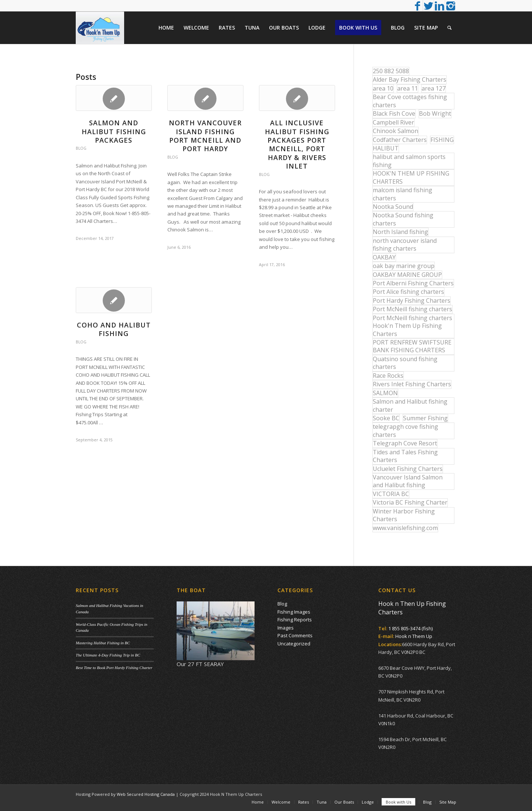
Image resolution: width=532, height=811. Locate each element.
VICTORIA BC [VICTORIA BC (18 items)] (391, 494)
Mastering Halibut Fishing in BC (103, 643)
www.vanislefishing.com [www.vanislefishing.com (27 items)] (405, 528)
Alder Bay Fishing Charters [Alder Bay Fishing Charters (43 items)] (410, 79)
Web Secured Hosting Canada (146, 794)
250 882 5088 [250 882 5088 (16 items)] (391, 71)
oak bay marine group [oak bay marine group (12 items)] (404, 266)
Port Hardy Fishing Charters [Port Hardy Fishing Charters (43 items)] (412, 301)
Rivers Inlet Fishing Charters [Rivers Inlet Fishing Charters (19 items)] (412, 384)
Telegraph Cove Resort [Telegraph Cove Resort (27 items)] (405, 443)
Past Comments (295, 635)
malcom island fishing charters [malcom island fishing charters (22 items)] (403, 194)
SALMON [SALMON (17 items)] (385, 393)
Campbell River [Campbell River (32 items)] (393, 122)
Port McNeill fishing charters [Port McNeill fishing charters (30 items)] (412, 309)
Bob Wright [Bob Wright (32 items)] (435, 113)
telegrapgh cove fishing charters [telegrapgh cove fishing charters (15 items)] (405, 430)
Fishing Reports (295, 620)
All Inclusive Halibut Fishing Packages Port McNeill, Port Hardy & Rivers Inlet (297, 144)
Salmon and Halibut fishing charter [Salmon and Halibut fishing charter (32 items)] (410, 405)
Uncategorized (294, 644)
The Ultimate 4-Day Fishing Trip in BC (108, 655)
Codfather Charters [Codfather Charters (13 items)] (400, 140)
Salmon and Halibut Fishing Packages (114, 131)
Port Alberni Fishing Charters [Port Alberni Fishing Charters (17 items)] (413, 283)
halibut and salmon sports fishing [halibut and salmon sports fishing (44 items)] (409, 161)
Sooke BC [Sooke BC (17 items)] (386, 418)
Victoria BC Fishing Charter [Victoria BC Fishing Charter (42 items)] (410, 502)
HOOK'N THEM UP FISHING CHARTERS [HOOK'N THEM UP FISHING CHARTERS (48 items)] (411, 177)
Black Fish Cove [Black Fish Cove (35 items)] (394, 113)
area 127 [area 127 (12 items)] (434, 88)
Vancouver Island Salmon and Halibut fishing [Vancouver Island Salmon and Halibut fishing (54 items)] (408, 481)
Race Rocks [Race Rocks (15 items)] (388, 376)
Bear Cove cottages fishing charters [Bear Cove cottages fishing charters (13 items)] (410, 101)
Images (286, 628)
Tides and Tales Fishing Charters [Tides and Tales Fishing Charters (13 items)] (405, 456)
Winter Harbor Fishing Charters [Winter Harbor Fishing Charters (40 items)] (404, 515)
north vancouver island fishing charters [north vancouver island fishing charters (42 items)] (405, 245)
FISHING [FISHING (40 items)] (442, 140)
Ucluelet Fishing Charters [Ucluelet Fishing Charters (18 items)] (408, 469)
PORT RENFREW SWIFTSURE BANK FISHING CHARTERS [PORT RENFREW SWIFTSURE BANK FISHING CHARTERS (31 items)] (412, 346)
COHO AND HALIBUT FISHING (114, 329)
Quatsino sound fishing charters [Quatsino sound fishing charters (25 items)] (405, 363)
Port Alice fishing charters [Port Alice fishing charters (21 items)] (408, 292)
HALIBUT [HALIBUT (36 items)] (386, 148)
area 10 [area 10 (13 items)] (383, 88)
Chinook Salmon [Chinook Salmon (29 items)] (395, 131)
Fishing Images (294, 612)
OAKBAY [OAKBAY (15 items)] (384, 257)
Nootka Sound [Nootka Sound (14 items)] (393, 207)
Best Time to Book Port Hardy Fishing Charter (114, 668)
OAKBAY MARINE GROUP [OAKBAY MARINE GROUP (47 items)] (407, 275)
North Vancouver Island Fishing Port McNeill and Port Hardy (205, 136)
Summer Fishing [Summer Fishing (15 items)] (425, 418)
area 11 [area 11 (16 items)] (407, 88)
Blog (81, 148)
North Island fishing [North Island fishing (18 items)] (400, 232)
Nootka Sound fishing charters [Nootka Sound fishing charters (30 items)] (403, 219)
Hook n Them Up (414, 636)
